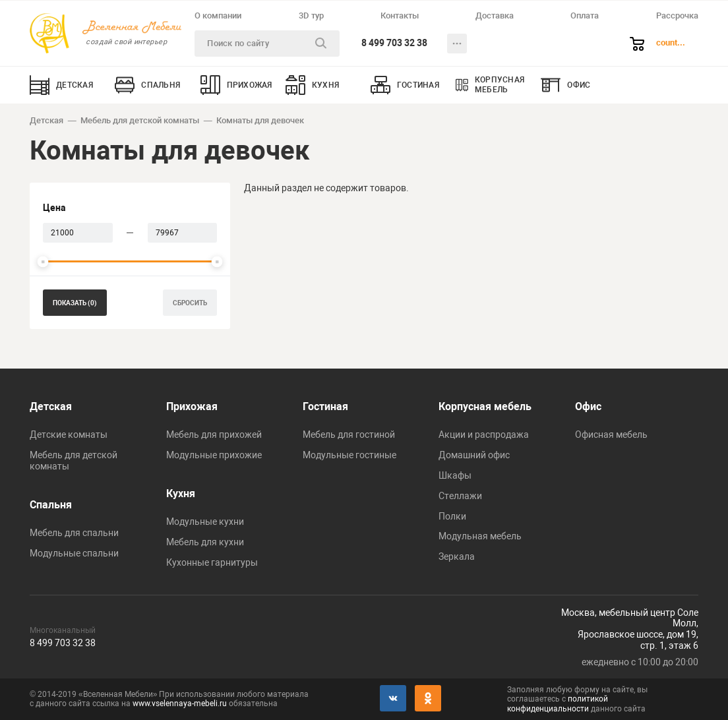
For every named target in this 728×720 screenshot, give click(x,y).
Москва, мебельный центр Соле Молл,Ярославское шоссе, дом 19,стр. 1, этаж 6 (630, 629)
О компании (218, 15)
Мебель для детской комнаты (140, 120)
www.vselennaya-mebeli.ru (180, 704)
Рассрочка (677, 15)
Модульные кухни (205, 522)
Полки (452, 516)
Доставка (495, 15)
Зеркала (457, 556)
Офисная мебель (611, 435)
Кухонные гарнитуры (212, 562)
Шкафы (455, 475)
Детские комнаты (69, 435)
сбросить (190, 303)
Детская (46, 120)
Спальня (51, 505)
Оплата (585, 15)
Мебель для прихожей (214, 435)
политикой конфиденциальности (558, 704)
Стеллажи (460, 496)
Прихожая (192, 406)
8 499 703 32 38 (394, 43)
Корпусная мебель (485, 406)
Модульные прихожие (214, 455)
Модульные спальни (74, 553)
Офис (588, 406)
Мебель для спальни (74, 533)
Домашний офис (474, 455)
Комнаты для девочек (260, 120)
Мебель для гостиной (349, 435)
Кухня (181, 494)
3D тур (311, 15)
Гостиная (325, 406)
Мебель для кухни (205, 542)
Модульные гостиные (349, 455)
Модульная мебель (480, 536)
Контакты (400, 15)
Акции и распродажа (484, 435)
